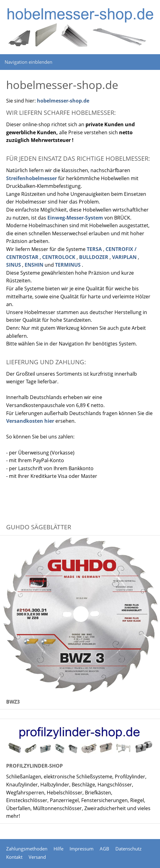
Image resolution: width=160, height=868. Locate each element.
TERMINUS (68, 265)
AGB (104, 849)
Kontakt (14, 857)
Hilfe (58, 849)
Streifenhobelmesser (32, 178)
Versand (37, 857)
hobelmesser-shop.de (63, 101)
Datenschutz (128, 849)
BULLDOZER (94, 257)
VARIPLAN (124, 257)
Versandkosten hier (30, 421)
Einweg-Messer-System (75, 218)
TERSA (94, 249)
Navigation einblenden (28, 62)
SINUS (14, 265)
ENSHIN (34, 265)
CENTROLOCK (59, 257)
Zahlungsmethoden (27, 849)
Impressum (82, 849)
